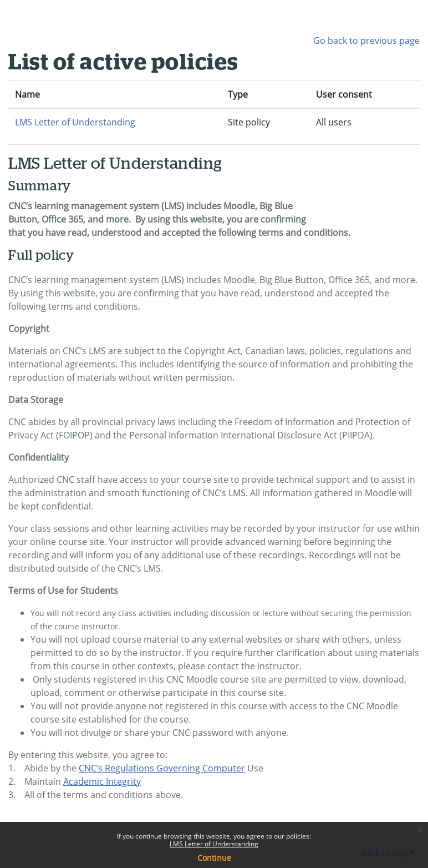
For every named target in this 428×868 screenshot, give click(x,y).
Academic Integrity (102, 781)
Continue (214, 858)
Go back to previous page (366, 41)
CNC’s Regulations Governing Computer (162, 768)
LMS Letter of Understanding (214, 844)
